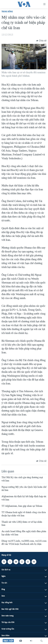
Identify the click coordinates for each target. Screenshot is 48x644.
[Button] (41, 41)
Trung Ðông (7, 11)
